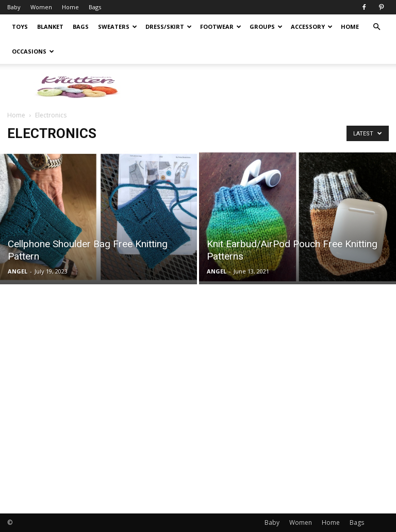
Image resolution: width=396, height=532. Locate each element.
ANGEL (18, 271)
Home (70, 7)
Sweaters (118, 27)
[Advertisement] (334, 419)
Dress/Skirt (169, 27)
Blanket (50, 27)
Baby (14, 7)
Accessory (312, 27)
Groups (266, 27)
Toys (20, 27)
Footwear (221, 27)
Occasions (33, 51)
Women (41, 7)
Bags (95, 7)
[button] (376, 27)
